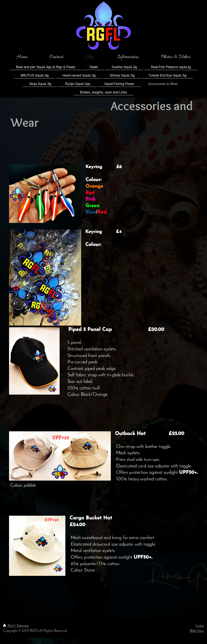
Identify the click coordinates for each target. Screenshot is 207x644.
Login (200, 626)
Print (9, 626)
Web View (197, 631)
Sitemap (23, 626)
